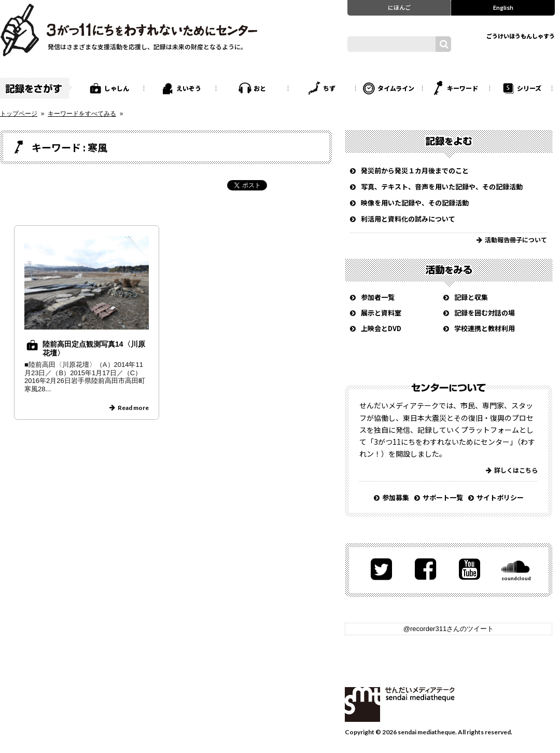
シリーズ (529, 88)
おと (260, 88)
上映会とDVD (381, 328)
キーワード (463, 88)
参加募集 (396, 497)
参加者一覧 (378, 297)
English (503, 7)
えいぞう (189, 88)
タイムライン (396, 88)
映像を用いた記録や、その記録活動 (415, 203)
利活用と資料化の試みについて (408, 219)
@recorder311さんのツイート (449, 629)
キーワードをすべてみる (82, 114)
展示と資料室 (381, 313)
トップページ (19, 114)
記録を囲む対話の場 (485, 313)
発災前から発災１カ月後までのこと (415, 170)
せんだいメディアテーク (400, 704)
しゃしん (117, 88)
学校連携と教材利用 (485, 328)
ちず (329, 88)
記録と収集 (471, 297)
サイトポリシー (500, 497)
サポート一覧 (443, 497)
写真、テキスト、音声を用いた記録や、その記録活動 (442, 187)
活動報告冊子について (516, 239)
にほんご (399, 7)
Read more (133, 408)
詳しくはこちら (516, 470)
